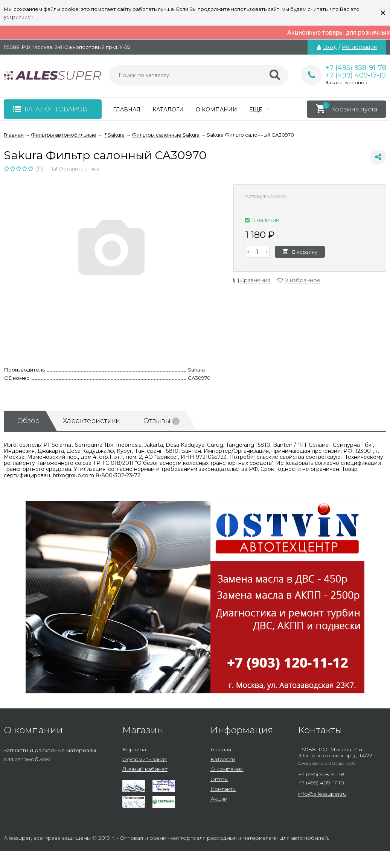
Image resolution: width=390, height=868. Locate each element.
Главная (127, 110)
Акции (219, 799)
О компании (216, 110)
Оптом (219, 779)
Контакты (223, 789)
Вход (330, 47)
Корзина (134, 749)
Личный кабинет (145, 769)
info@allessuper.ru (322, 794)
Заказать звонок (346, 82)
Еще (259, 110)
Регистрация (359, 47)
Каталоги (168, 110)
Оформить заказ (145, 759)
